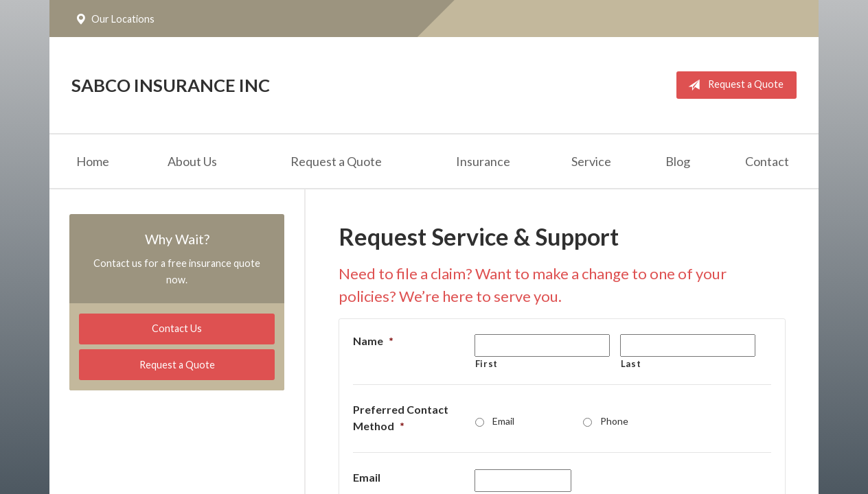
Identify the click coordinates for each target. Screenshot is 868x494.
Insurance (483, 161)
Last (631, 364)
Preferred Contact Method (401, 417)
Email (503, 421)
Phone (614, 421)
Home (93, 161)
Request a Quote (733, 85)
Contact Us (177, 328)
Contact (767, 161)
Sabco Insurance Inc (171, 85)
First (487, 364)
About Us (192, 161)
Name (373, 341)
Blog (678, 161)
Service (591, 161)
